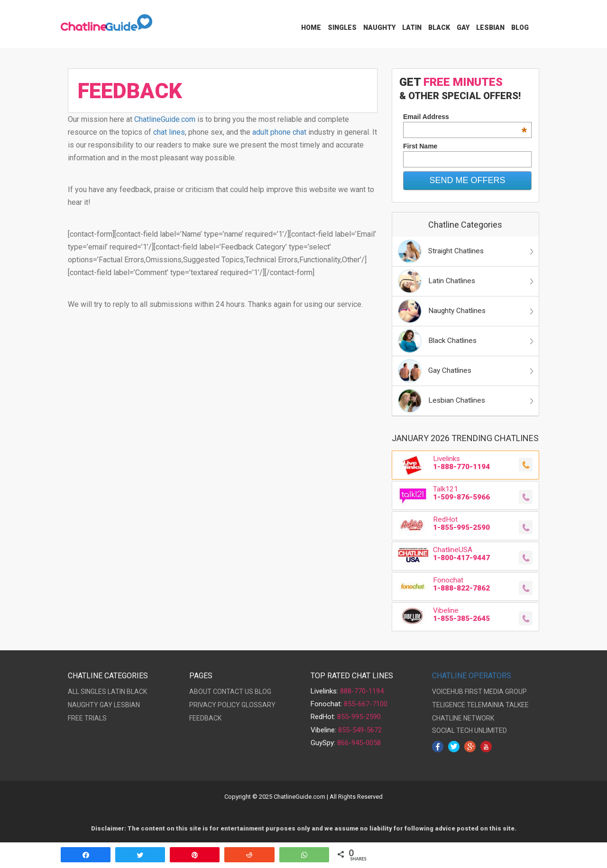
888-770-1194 (362, 691)
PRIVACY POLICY (215, 705)
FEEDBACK (205, 718)
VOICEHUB (448, 692)
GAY (106, 705)
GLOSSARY (258, 705)
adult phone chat (279, 132)
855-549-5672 (360, 730)
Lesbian (490, 28)
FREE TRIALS (87, 718)
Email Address (465, 117)
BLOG (263, 692)
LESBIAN (127, 705)
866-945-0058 (359, 743)
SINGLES (93, 692)
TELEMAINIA (485, 705)
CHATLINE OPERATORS (472, 676)
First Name (420, 146)
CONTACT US (233, 692)
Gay (463, 28)
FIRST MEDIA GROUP (496, 692)
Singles (342, 28)
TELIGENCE (449, 705)
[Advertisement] (223, 403)
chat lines (169, 132)
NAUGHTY (83, 705)
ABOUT (200, 692)
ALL (74, 692)
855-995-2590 (359, 717)
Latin (412, 28)
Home (311, 28)
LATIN (116, 692)
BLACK (137, 692)
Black (439, 28)
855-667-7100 (366, 704)
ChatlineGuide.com (165, 119)
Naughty (379, 28)
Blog (520, 28)
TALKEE (517, 705)
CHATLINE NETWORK (463, 718)
